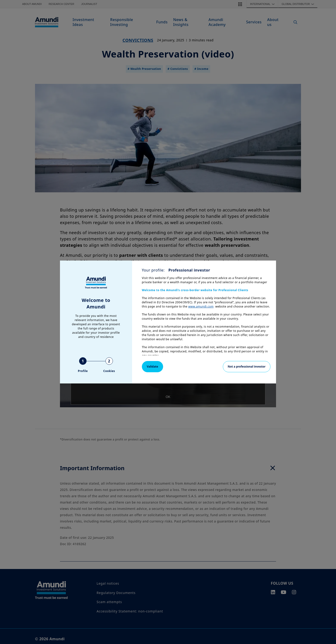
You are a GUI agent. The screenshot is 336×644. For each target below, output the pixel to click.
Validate (152, 367)
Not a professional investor (247, 367)
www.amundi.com (201, 306)
